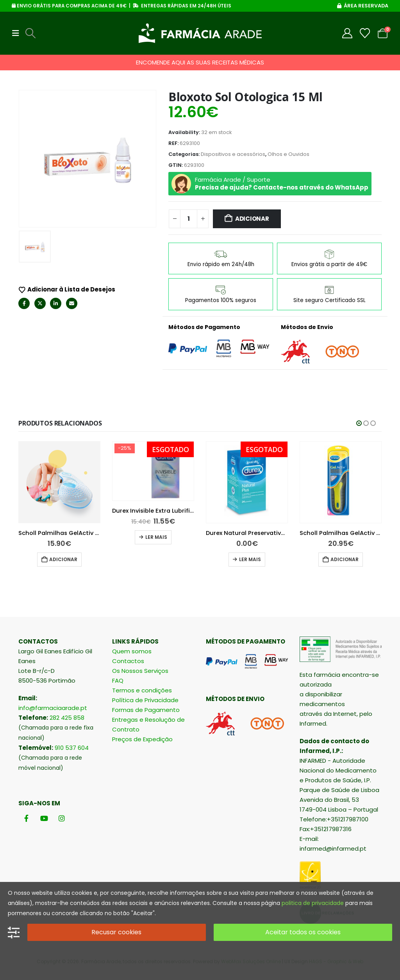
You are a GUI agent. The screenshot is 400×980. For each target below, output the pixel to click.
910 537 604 (72, 748)
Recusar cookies (116, 932)
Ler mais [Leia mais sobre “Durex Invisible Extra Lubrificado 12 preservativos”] (236, 537)
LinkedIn (56, 303)
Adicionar (252, 219)
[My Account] (347, 33)
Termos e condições (142, 690)
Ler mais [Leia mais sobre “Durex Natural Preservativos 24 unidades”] (329, 559)
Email (72, 303)
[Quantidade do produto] (189, 219)
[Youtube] (44, 818)
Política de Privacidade (145, 700)
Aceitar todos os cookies (303, 932)
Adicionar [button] (49, 537)
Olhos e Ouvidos (288, 154)
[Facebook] (26, 818)
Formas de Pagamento (146, 710)
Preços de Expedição (142, 739)
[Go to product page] (45, 471)
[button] (18, 33)
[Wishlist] (365, 33)
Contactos (128, 661)
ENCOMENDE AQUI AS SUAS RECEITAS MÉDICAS (200, 62)
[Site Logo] (200, 33)
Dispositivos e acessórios (233, 154)
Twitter (40, 303)
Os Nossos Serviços (140, 671)
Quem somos (132, 651)
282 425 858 (67, 718)
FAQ (118, 680)
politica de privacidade (313, 903)
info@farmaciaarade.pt (53, 708)
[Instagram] (62, 818)
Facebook (24, 303)
